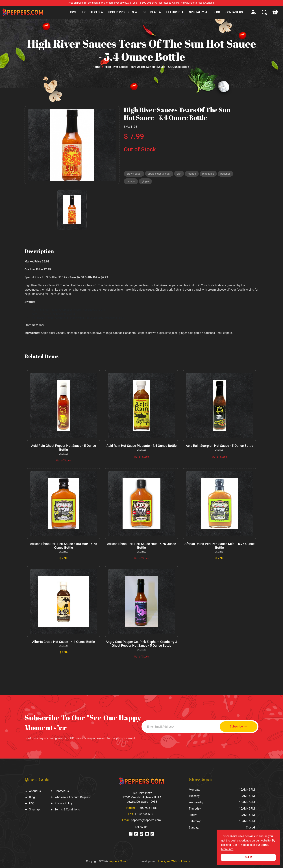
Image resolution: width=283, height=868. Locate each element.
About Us (35, 791)
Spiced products (121, 12)
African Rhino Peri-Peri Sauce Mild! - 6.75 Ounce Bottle (220, 546)
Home (73, 12)
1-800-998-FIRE (147, 808)
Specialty (197, 12)
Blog (216, 12)
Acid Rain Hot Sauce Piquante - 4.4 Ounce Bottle (142, 446)
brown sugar (134, 174)
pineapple (208, 174)
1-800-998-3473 (149, 3)
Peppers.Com (117, 861)
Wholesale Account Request (73, 797)
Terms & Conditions (67, 809)
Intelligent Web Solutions (174, 861)
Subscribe (239, 727)
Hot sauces (91, 12)
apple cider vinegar (159, 174)
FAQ (32, 803)
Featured (173, 12)
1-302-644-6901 (145, 814)
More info (227, 849)
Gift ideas (150, 12)
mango (192, 174)
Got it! (248, 857)
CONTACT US (234, 12)
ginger (145, 181)
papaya (131, 181)
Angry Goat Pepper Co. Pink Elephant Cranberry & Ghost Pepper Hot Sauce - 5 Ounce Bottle (141, 644)
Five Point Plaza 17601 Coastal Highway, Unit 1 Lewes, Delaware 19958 (142, 797)
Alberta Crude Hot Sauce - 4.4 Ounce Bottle (63, 642)
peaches (225, 174)
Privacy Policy (64, 803)
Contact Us (62, 791)
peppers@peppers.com (146, 820)
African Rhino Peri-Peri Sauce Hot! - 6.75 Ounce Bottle (142, 546)
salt (179, 174)
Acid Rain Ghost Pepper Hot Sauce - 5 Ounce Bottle (64, 448)
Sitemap (34, 809)
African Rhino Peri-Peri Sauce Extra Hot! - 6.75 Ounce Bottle (64, 546)
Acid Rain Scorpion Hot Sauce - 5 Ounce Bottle (219, 446)
